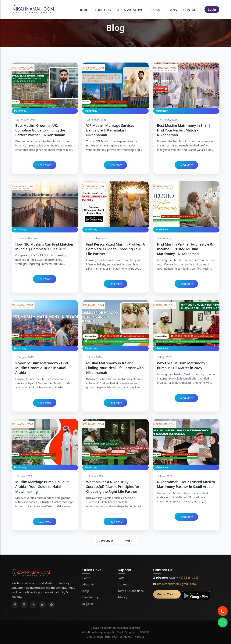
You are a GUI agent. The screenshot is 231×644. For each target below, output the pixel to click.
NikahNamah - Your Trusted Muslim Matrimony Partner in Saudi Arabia (186, 484)
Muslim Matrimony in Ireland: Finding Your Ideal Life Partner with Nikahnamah (115, 368)
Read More (45, 165)
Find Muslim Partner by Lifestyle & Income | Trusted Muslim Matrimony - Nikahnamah (185, 249)
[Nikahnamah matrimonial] (34, 9)
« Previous (106, 541)
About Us (103, 10)
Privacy (123, 597)
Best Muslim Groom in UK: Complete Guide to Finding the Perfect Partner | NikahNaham (40, 130)
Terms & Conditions (131, 591)
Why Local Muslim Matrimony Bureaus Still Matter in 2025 (181, 365)
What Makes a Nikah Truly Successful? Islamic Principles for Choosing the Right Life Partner (113, 487)
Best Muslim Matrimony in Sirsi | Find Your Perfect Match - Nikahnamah (184, 130)
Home (83, 10)
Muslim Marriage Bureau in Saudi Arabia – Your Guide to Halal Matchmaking (43, 487)
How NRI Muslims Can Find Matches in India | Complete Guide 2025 (45, 247)
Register (88, 604)
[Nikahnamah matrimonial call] (222, 611)
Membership (91, 597)
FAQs (121, 578)
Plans (172, 10)
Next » (128, 541)
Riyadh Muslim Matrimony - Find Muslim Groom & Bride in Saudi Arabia (42, 368)
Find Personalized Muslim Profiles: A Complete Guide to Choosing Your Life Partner (115, 249)
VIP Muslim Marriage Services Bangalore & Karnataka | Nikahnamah (110, 130)
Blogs (155, 10)
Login (212, 9)
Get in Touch (167, 594)
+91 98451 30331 (189, 578)
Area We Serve (130, 10)
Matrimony (20, 111)
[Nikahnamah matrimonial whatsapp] (222, 622)
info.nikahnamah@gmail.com (176, 584)
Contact (191, 10)
